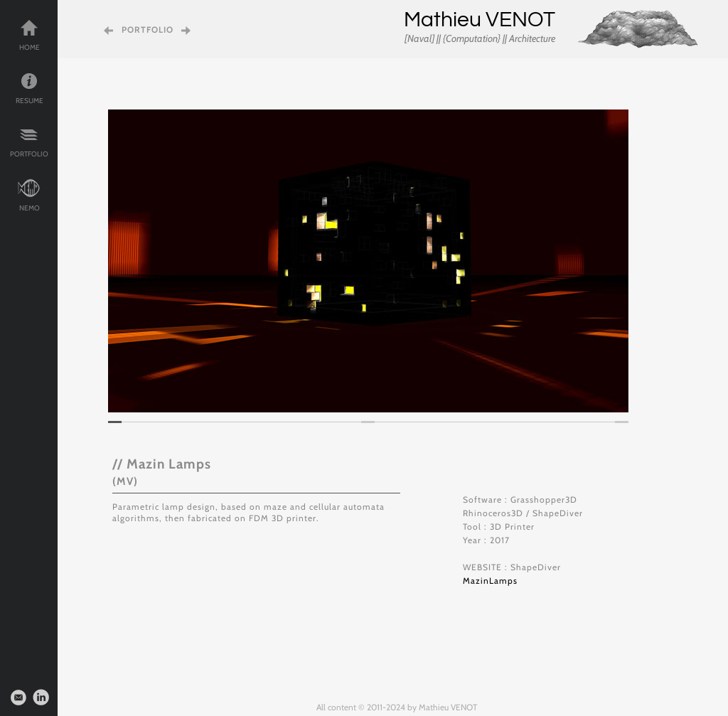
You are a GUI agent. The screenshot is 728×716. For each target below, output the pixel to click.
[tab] (115, 422)
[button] (129, 261)
